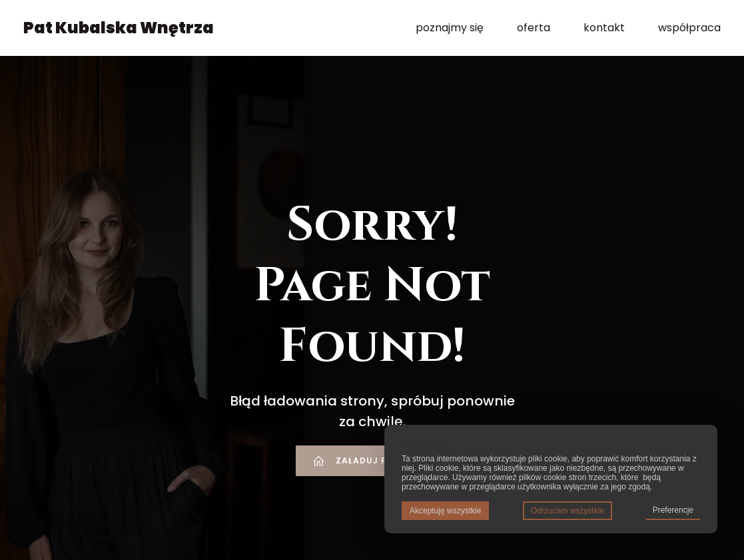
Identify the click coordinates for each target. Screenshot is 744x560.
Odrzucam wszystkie (567, 511)
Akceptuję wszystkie (445, 511)
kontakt (604, 30)
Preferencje (673, 510)
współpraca (689, 30)
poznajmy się (450, 30)
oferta (534, 30)
